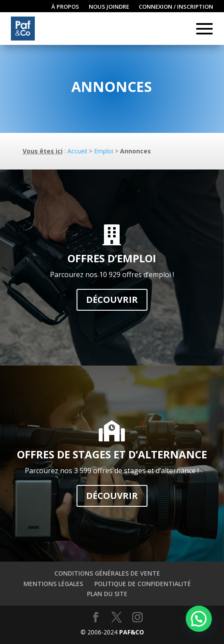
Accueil (77, 151)
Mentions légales (53, 584)
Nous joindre (109, 7)
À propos (65, 7)
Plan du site (107, 594)
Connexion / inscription (176, 7)
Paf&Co (132, 632)
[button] (199, 619)
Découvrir (112, 300)
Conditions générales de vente (107, 573)
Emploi (104, 151)
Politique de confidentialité (143, 584)
